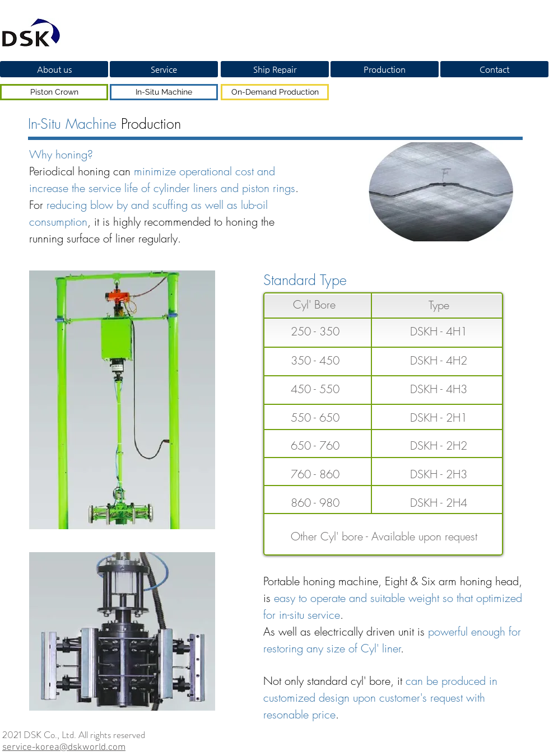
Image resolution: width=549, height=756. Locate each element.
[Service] (164, 69)
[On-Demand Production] (275, 92)
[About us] (54, 69)
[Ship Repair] (275, 69)
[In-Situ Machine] (164, 92)
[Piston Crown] (54, 92)
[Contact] (494, 69)
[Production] (385, 69)
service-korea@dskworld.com (64, 748)
